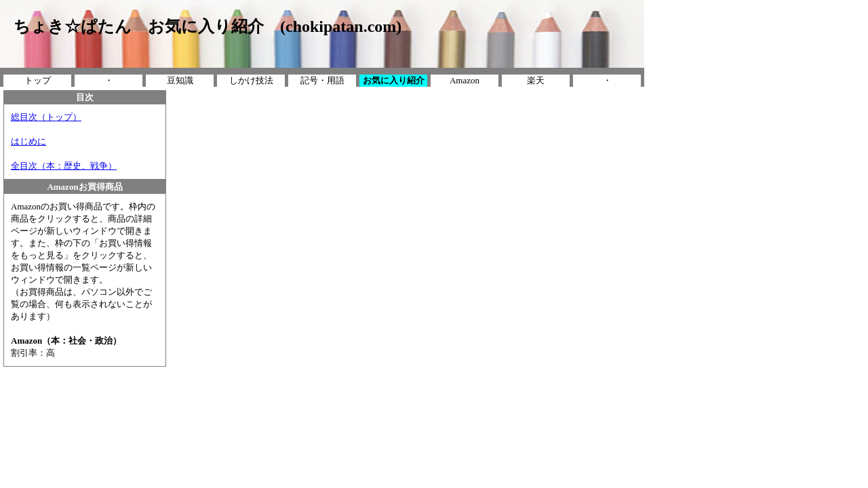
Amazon (465, 80)
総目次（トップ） (46, 117)
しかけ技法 (251, 80)
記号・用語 (322, 80)
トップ (38, 80)
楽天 (536, 80)
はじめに (28, 141)
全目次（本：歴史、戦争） (64, 166)
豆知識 (180, 80)
